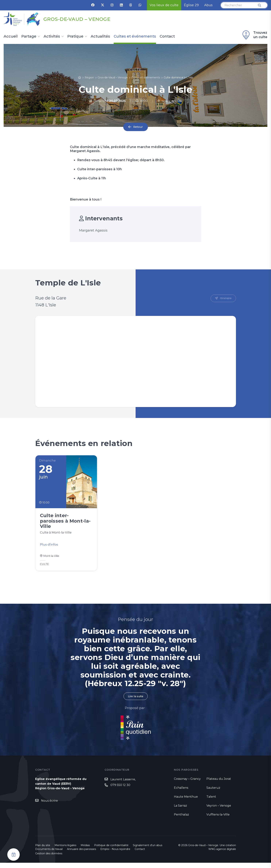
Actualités (100, 36)
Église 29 (191, 5)
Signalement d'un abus (148, 851)
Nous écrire (49, 806)
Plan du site (43, 851)
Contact (167, 36)
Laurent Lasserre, (123, 785)
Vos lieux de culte (164, 5)
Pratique (75, 36)
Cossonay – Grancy (187, 784)
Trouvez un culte (254, 35)
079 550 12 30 (120, 791)
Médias (85, 851)
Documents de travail (49, 854)
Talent (211, 802)
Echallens (181, 793)
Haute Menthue (186, 802)
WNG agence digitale (222, 854)
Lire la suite (136, 701)
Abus (208, 5)
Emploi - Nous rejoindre (115, 854)
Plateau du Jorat (219, 784)
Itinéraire (225, 298)
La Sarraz (180, 811)
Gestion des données (49, 859)
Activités (52, 36)
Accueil (11, 36)
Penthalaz (181, 820)
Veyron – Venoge (219, 811)
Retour (138, 127)
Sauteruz (213, 793)
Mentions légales (65, 851)
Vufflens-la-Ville (218, 820)
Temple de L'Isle (170, 101)
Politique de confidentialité (111, 851)
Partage (29, 36)
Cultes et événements (135, 36)
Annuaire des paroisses (81, 854)
